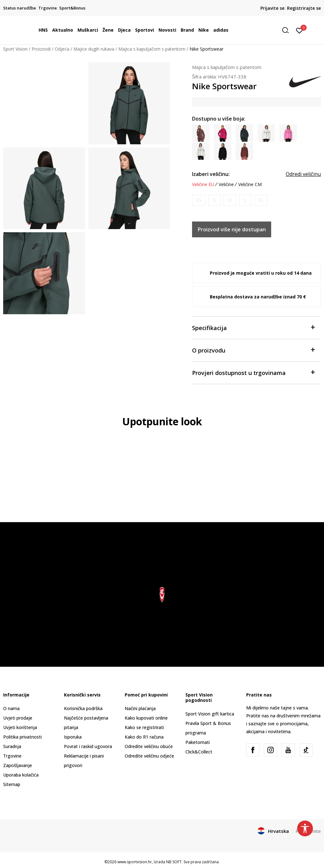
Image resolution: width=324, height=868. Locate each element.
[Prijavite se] (299, 30)
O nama (11, 708)
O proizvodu (253, 350)
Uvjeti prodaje (18, 718)
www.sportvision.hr (135, 862)
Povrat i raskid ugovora (88, 746)
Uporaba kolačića (21, 775)
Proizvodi (41, 49)
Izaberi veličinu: (211, 174)
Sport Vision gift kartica (210, 714)
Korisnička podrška (83, 708)
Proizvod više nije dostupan (232, 229)
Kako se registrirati (144, 727)
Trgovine (12, 756)
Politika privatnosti (22, 737)
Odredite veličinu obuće (149, 746)
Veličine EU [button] (203, 184)
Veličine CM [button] (250, 184)
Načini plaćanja (140, 708)
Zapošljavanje (18, 765)
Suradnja (12, 746)
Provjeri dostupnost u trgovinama (253, 372)
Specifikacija (253, 327)
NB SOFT (174, 862)
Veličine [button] (226, 184)
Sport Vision (15, 49)
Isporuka (73, 737)
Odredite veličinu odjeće (149, 756)
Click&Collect (199, 752)
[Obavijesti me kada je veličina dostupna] (199, 200)
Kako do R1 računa (144, 737)
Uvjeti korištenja (20, 727)
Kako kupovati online (146, 718)
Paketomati (198, 742)
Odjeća (62, 49)
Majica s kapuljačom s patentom (152, 49)
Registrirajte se (304, 8)
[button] (288, 30)
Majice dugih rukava (94, 49)
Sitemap (12, 784)
